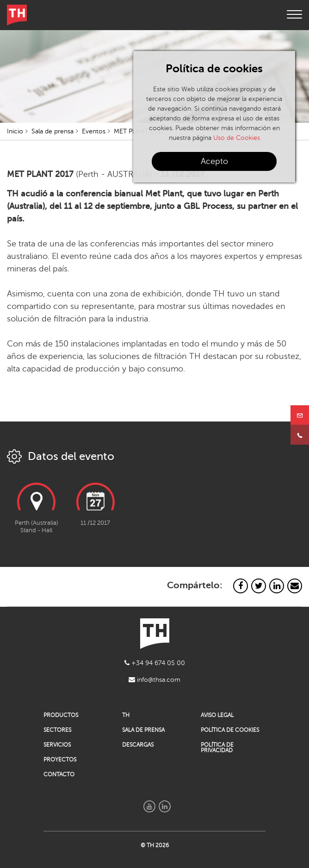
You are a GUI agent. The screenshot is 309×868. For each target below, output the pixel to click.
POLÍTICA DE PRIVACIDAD (217, 748)
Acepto (214, 161)
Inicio (15, 131)
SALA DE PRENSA (143, 730)
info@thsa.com (154, 680)
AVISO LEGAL (217, 715)
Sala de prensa (53, 131)
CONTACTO (59, 774)
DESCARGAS (138, 745)
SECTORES (57, 730)
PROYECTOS (60, 760)
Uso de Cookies (237, 138)
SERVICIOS (57, 745)
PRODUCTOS (61, 715)
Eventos (94, 131)
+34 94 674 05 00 (155, 663)
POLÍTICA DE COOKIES (230, 730)
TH (126, 715)
